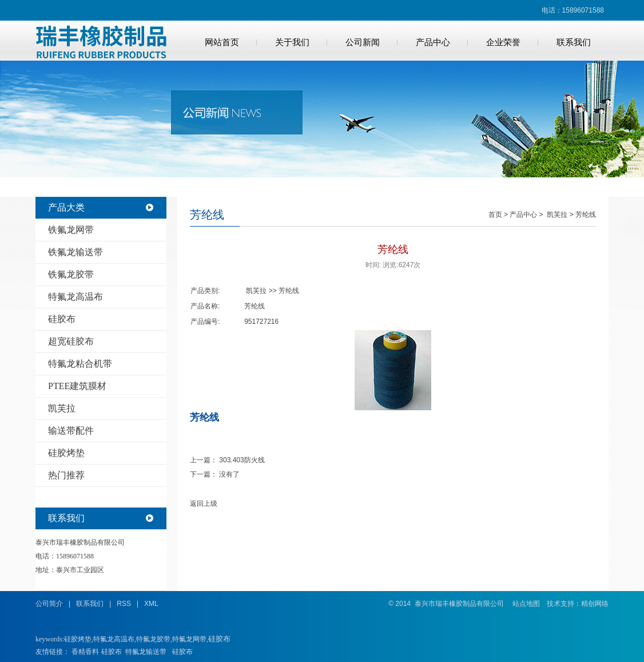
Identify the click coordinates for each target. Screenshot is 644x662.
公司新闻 (363, 42)
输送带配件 (71, 431)
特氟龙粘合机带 (80, 364)
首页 (495, 215)
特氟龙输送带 (146, 652)
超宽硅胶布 (71, 341)
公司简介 (49, 604)
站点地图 (526, 604)
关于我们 (292, 42)
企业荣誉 (503, 42)
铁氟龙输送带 (75, 252)
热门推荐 (66, 475)
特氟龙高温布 (75, 297)
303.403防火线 (242, 460)
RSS (124, 604)
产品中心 (433, 42)
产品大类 (66, 207)
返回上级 (204, 504)
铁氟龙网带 (71, 230)
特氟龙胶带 (153, 639)
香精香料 (85, 652)
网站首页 (222, 42)
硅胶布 (62, 319)
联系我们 (574, 42)
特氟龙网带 (189, 639)
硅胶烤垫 (66, 453)
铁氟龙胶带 (71, 274)
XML (151, 604)
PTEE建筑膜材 (77, 386)
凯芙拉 (62, 408)
